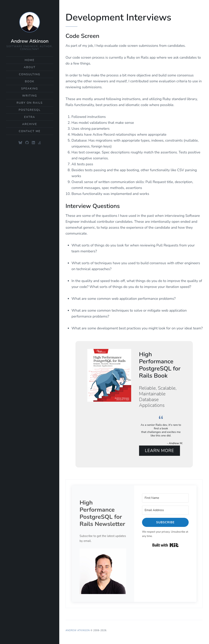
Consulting (30, 74)
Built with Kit (165, 545)
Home (30, 60)
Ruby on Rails (30, 103)
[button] (103, 571)
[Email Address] (165, 510)
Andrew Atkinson (30, 41)
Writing (30, 96)
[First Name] (165, 498)
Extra (30, 117)
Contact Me (30, 131)
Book (30, 81)
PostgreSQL (30, 110)
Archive (30, 124)
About (30, 67)
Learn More (160, 450)
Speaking (30, 89)
